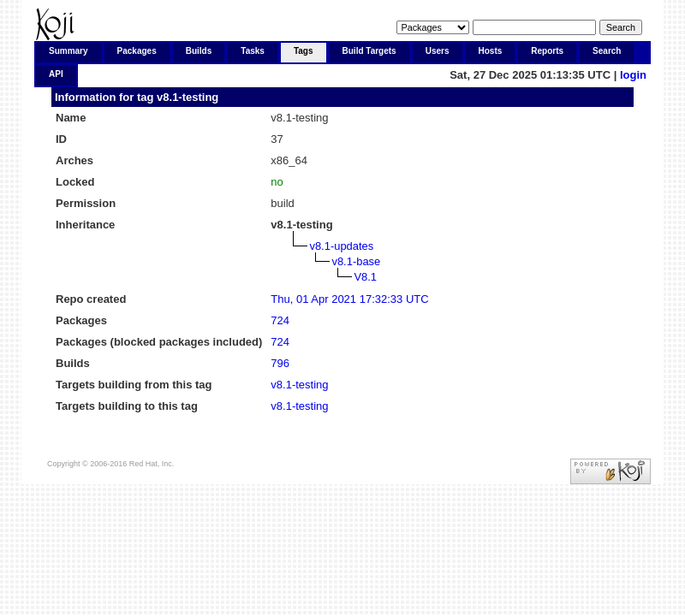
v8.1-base (356, 261)
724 (280, 320)
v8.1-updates (341, 246)
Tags (304, 51)
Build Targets (369, 51)
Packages (137, 51)
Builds (199, 51)
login (633, 75)
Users (438, 51)
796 (280, 363)
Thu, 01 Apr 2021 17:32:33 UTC (349, 299)
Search (607, 51)
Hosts (491, 51)
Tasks (253, 51)
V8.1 (365, 277)
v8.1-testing (188, 97)
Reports (547, 51)
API (56, 74)
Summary (68, 51)
